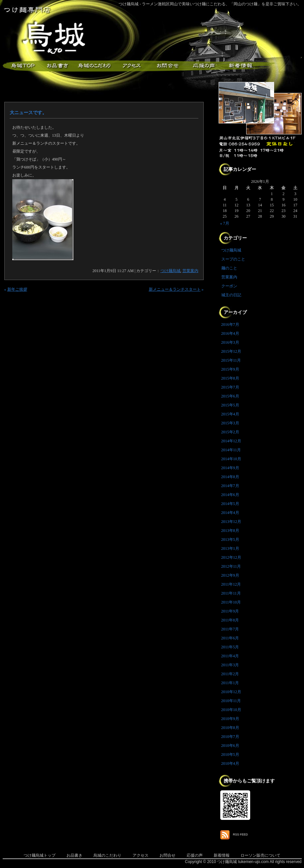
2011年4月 (230, 656)
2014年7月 (230, 486)
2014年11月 (231, 450)
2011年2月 (230, 674)
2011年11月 (231, 593)
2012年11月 (231, 566)
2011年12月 (231, 584)
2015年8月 (230, 378)
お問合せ (167, 855)
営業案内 (190, 271)
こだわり (94, 66)
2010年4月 (230, 763)
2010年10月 (231, 710)
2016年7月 (230, 325)
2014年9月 (230, 468)
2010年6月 (230, 746)
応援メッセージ (204, 66)
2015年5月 (230, 405)
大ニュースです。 (28, 113)
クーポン (229, 286)
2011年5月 (230, 647)
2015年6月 (230, 396)
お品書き (57, 66)
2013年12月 (231, 522)
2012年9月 (230, 575)
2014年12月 (231, 441)
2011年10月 (231, 602)
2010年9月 (230, 719)
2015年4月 (230, 414)
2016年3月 (230, 342)
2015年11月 (231, 360)
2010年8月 (230, 728)
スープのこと (233, 259)
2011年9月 (230, 611)
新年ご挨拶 (17, 289)
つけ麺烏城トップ (40, 855)
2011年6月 (230, 638)
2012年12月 (231, 557)
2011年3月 (230, 665)
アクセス (131, 66)
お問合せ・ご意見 (167, 66)
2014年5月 (230, 504)
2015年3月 (230, 423)
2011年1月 (230, 683)
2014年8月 (230, 477)
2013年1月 (230, 548)
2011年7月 (230, 629)
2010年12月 (231, 692)
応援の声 (195, 855)
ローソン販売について (260, 855)
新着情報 (240, 66)
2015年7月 (230, 387)
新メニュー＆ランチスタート (175, 289)
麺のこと (229, 268)
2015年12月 (231, 351)
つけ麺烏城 (21, 66)
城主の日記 (231, 295)
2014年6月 (230, 495)
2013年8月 (230, 531)
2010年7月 (230, 737)
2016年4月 (230, 333)
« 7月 (225, 223)
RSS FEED (240, 834)
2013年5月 (230, 540)
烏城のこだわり (107, 855)
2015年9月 (230, 369)
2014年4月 (230, 513)
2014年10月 (231, 459)
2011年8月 (230, 620)
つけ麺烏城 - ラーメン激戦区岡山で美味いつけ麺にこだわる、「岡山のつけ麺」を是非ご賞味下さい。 (210, 4)
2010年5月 (230, 755)
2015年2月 (230, 432)
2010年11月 (231, 701)
